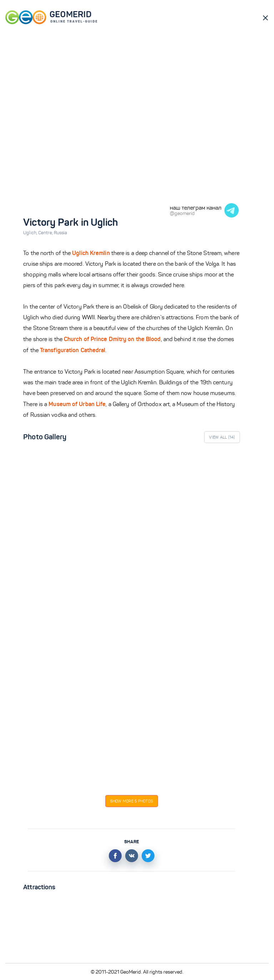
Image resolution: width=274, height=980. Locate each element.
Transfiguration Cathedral (73, 350)
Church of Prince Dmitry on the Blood (112, 339)
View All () (222, 437)
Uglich (31, 233)
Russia (61, 233)
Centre (46, 233)
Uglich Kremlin (91, 253)
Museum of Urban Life (77, 404)
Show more (132, 801)
